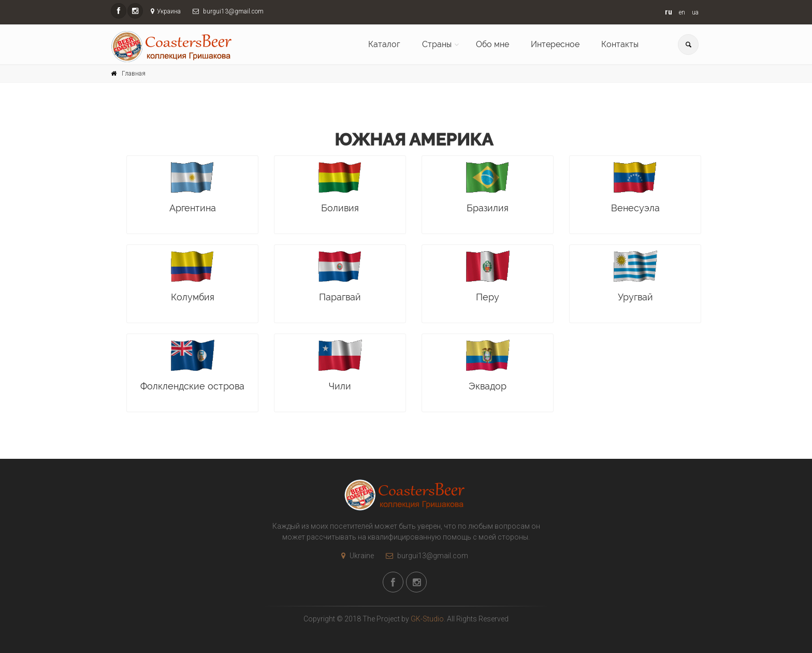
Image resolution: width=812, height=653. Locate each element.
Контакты (620, 44)
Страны (437, 44)
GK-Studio (427, 619)
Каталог (384, 44)
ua (695, 12)
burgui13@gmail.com (424, 556)
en (682, 12)
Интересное (555, 44)
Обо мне (492, 44)
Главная (134, 74)
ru (669, 12)
